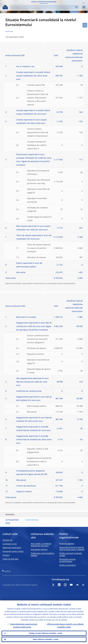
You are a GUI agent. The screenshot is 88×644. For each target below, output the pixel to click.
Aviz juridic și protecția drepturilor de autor (41, 545)
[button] (84, 2)
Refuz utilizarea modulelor (46, 639)
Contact (6, 555)
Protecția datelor (67, 544)
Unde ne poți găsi (11, 559)
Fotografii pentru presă (13, 551)
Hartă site (7, 571)
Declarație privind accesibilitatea (67, 560)
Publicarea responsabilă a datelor (43, 554)
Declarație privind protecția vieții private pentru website (72, 548)
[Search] (43, 7)
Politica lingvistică (67, 565)
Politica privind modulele (71, 554)
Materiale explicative (12, 548)
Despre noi (8, 540)
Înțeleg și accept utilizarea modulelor (46, 633)
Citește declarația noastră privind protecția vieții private (24, 625)
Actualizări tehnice (39, 549)
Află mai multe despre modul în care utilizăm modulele (65, 625)
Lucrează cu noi (10, 544)
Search (76, 7)
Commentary (32, 520)
